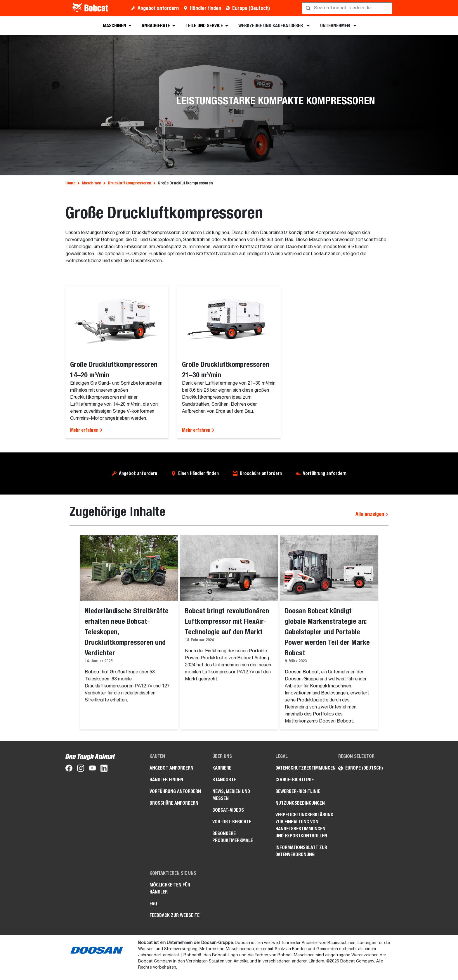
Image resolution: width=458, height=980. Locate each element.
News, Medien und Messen (231, 795)
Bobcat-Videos (228, 810)
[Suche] (348, 8)
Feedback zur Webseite (175, 915)
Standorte (224, 780)
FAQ (153, 904)
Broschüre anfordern (261, 473)
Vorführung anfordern (325, 473)
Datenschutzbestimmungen (303, 768)
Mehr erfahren (86, 430)
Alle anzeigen (372, 514)
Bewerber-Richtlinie (298, 791)
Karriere (222, 768)
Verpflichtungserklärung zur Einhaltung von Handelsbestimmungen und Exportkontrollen (303, 825)
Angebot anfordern (158, 8)
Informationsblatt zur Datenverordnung (301, 851)
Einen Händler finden (198, 473)
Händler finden (205, 8)
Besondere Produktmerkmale (233, 837)
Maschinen (92, 183)
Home (70, 183)
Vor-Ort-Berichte (232, 822)
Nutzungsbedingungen (300, 803)
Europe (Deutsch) (251, 8)
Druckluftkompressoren (130, 183)
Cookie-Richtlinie (295, 780)
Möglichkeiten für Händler (170, 888)
